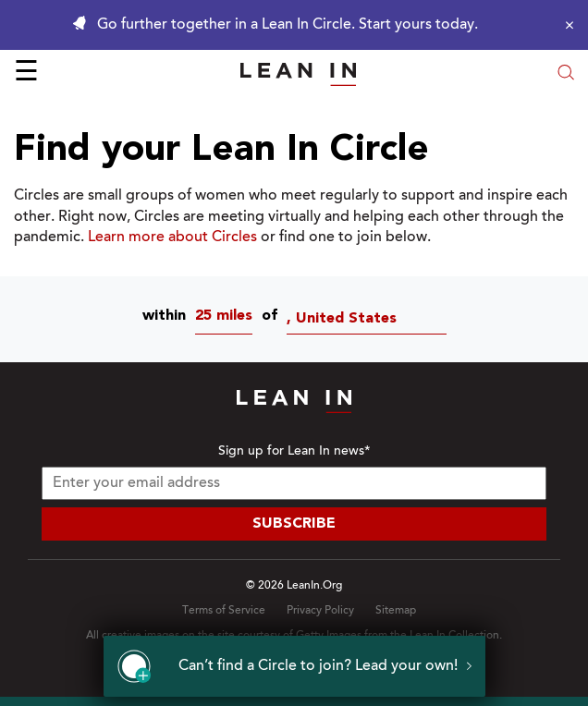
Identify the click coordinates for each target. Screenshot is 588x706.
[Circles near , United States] (371, 319)
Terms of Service (224, 611)
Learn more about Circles (172, 237)
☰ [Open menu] (26, 74)
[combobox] (228, 319)
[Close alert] (565, 25)
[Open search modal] (566, 74)
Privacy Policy (320, 611)
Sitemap (396, 611)
